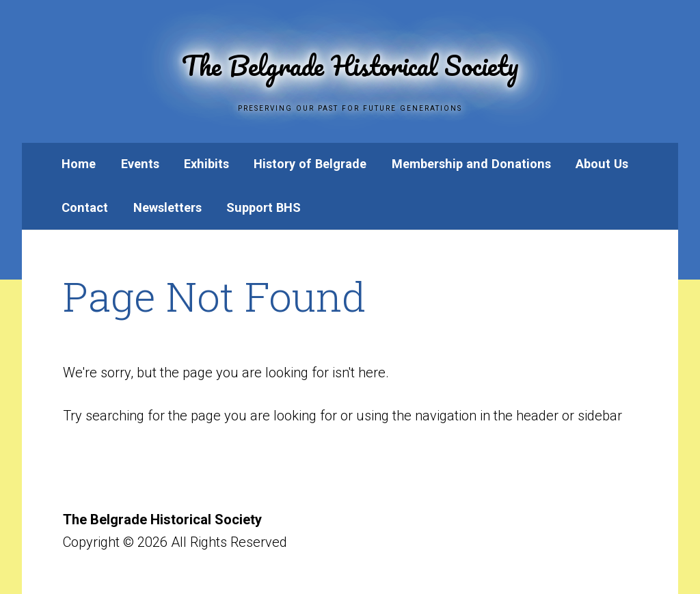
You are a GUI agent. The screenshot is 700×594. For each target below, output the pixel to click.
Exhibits (206, 164)
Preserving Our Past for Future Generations (350, 106)
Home (79, 164)
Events (140, 164)
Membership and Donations (471, 164)
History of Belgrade (310, 164)
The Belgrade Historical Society (350, 60)
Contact (85, 207)
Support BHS (264, 207)
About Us (602, 164)
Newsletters (167, 207)
